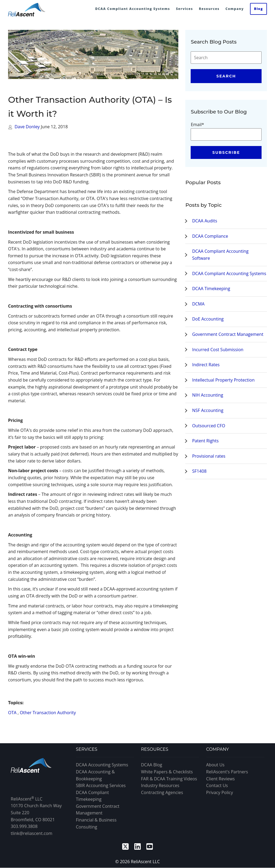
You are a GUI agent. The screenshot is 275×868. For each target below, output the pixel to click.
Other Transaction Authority (48, 713)
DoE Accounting (208, 319)
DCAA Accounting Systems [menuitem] (102, 765)
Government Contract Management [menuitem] (98, 810)
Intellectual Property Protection (223, 380)
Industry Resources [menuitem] (160, 785)
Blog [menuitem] (258, 9)
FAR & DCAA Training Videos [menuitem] (169, 779)
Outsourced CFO (209, 426)
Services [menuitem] (184, 9)
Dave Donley (28, 127)
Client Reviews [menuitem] (221, 779)
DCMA (198, 304)
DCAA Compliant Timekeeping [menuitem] (93, 796)
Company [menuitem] (234, 9)
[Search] (226, 58)
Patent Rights (205, 441)
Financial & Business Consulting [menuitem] (96, 823)
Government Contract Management (228, 334)
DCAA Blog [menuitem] (152, 765)
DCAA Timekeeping (211, 289)
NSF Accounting (208, 410)
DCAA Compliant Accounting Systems (229, 273)
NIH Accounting (207, 395)
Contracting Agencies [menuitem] (162, 792)
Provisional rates (209, 456)
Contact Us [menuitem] (217, 785)
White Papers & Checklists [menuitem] (167, 772)
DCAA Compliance (210, 236)
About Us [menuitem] (216, 765)
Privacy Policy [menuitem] (220, 792)
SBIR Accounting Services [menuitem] (101, 785)
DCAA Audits (205, 221)
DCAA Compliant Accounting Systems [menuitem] (133, 9)
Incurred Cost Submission (218, 350)
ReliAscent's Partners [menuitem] (227, 772)
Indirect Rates (206, 365)
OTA (12, 713)
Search (226, 76)
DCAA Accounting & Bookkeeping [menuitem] (95, 775)
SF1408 (199, 471)
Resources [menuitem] (209, 9)
